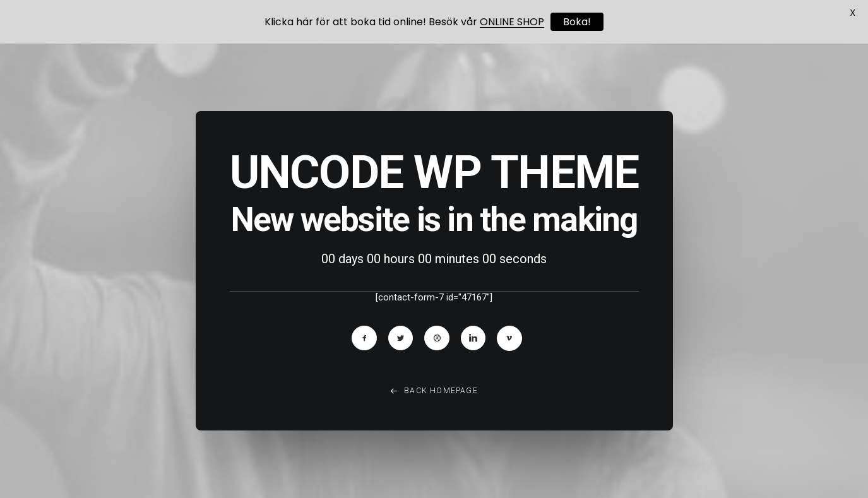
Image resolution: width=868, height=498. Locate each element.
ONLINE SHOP (512, 22)
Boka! (577, 22)
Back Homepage (434, 396)
